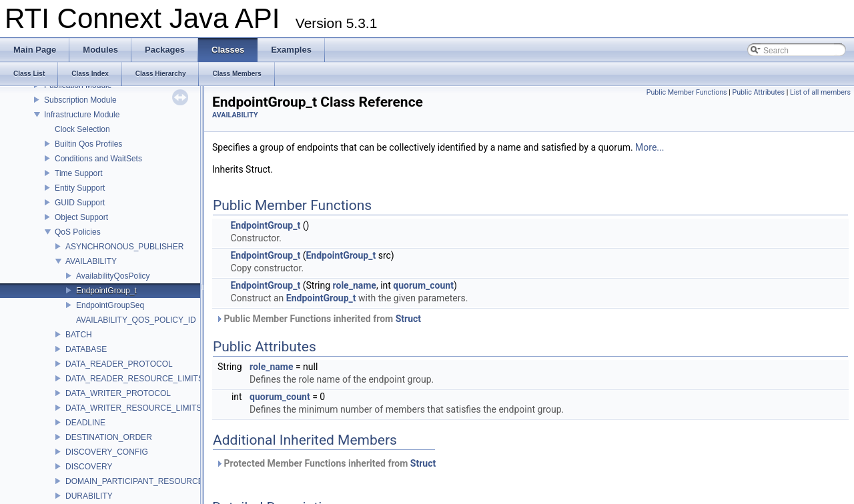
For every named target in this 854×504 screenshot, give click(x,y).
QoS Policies (78, 232)
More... (650, 147)
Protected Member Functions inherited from (326, 463)
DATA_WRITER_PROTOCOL (118, 393)
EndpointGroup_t (106, 291)
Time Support (79, 173)
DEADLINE (85, 423)
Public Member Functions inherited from (318, 319)
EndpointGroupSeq (110, 305)
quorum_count (423, 285)
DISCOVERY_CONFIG (107, 452)
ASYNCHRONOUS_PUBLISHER (124, 247)
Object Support (81, 217)
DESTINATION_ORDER (109, 437)
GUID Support (80, 203)
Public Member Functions (687, 92)
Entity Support (80, 188)
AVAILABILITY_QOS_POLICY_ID (136, 320)
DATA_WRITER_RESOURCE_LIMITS (133, 408)
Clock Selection (82, 129)
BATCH (79, 335)
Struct (408, 319)
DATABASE (86, 349)
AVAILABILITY (91, 261)
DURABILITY (89, 496)
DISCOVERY (89, 467)
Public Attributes (758, 92)
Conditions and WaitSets (98, 159)
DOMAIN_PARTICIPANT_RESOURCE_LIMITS (149, 481)
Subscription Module (80, 100)
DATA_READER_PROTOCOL (119, 364)
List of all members (820, 92)
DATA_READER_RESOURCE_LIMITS (134, 379)
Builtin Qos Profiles (88, 144)
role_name (355, 285)
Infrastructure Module (82, 115)
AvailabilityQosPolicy (113, 276)
